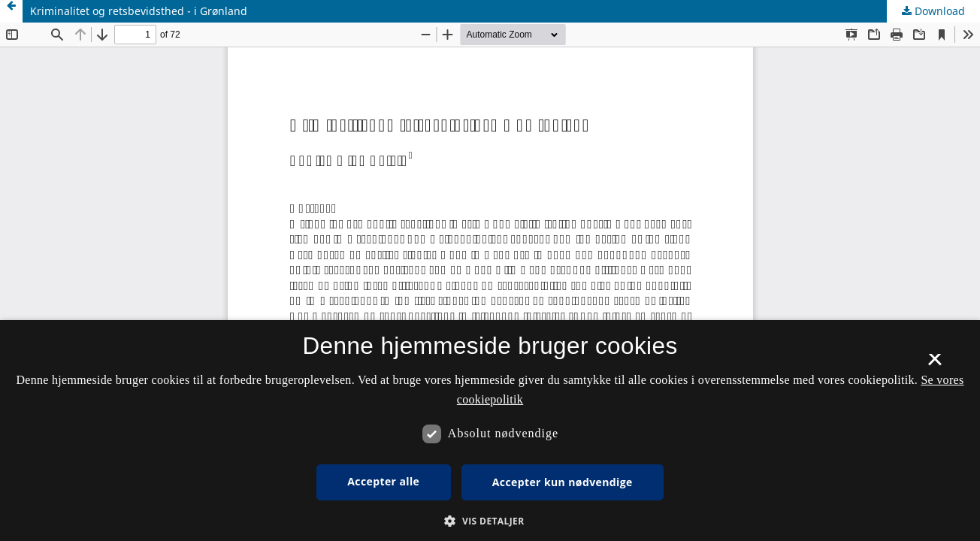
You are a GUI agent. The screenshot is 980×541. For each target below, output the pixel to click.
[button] (490, 521)
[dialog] (490, 431)
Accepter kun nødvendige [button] (563, 482)
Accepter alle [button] (383, 481)
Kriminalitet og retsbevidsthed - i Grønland (139, 11)
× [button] (935, 364)
